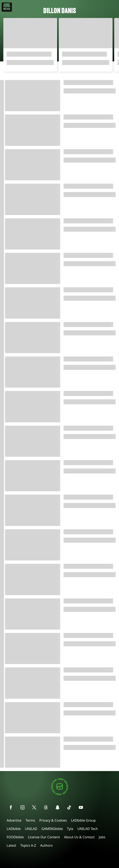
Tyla (70, 829)
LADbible (14, 829)
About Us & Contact (79, 837)
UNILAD (31, 829)
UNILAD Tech (88, 829)
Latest (11, 845)
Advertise (14, 820)
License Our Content (44, 837)
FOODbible (15, 837)
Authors (46, 845)
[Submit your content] (60, 795)
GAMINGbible (52, 829)
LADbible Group (83, 820)
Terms (30, 820)
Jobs (102, 837)
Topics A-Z (28, 845)
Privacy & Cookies (53, 820)
